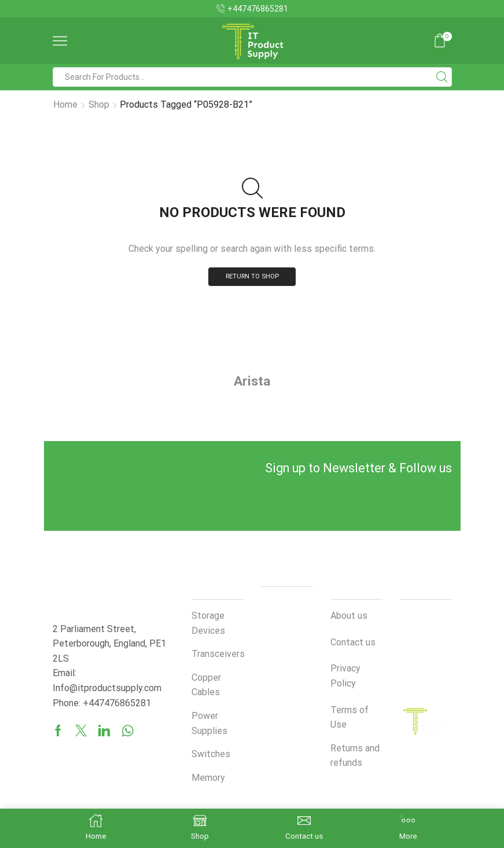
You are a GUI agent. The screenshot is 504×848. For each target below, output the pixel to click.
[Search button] (442, 77)
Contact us (353, 643)
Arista (252, 381)
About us (349, 617)
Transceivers (218, 655)
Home (65, 104)
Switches (211, 755)
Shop (99, 104)
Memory (208, 778)
